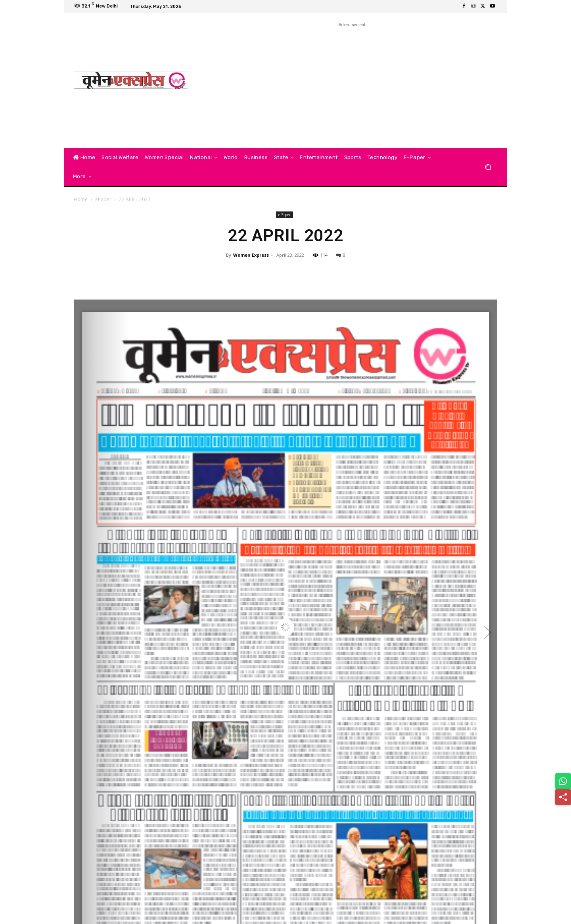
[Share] (563, 797)
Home (81, 199)
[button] (488, 167)
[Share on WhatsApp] (563, 781)
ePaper (103, 199)
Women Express (251, 255)
